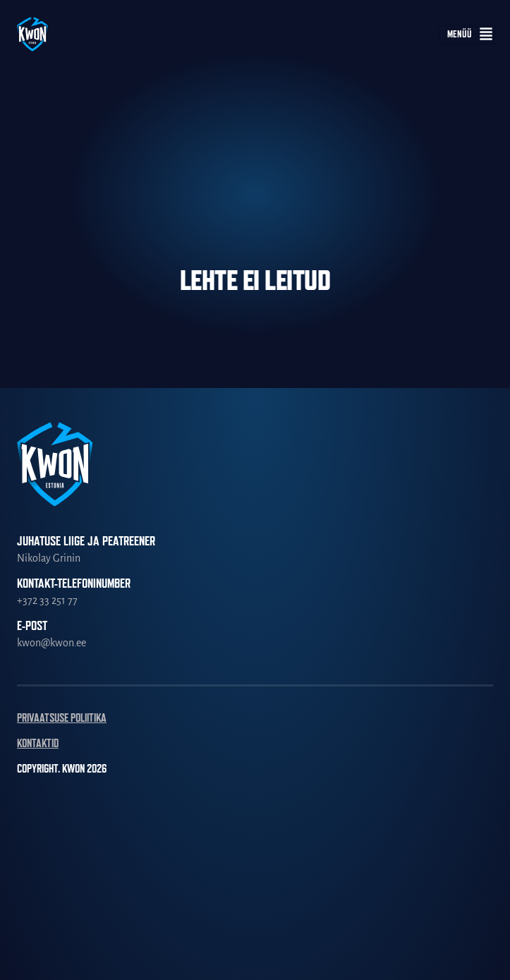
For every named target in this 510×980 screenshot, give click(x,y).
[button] (467, 34)
